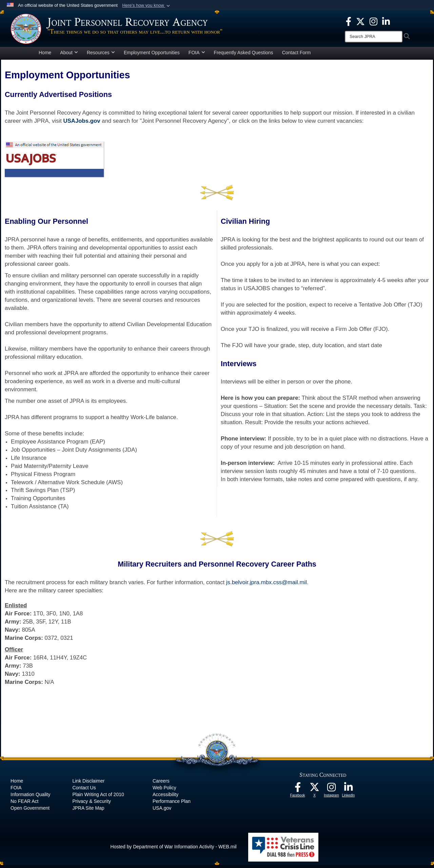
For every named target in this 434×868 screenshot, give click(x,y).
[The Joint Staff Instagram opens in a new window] (373, 21)
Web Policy (164, 791)
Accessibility (165, 797)
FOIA (197, 56)
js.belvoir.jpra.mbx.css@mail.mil (267, 585)
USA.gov (162, 811)
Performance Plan (172, 804)
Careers (161, 784)
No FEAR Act (24, 804)
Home (45, 56)
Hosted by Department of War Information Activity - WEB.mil (174, 850)
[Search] (374, 37)
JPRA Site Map (88, 811)
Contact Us (84, 791)
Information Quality (31, 797)
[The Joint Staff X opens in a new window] (360, 21)
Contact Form (297, 56)
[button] (147, 5)
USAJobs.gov (82, 124)
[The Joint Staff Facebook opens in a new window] (349, 21)
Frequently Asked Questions (244, 56)
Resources (101, 56)
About (69, 56)
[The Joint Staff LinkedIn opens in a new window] (386, 21)
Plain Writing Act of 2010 (98, 797)
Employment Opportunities (152, 56)
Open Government (30, 811)
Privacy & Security (92, 804)
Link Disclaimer (88, 784)
